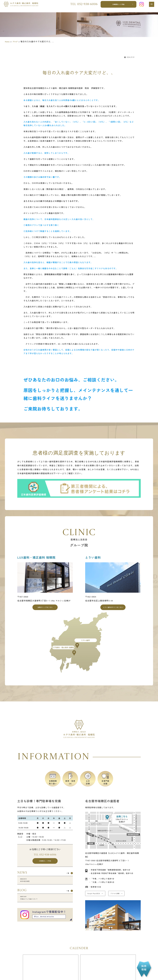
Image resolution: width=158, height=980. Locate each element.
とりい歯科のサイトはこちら (113, 608)
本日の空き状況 (45, 886)
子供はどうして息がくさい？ (45, 906)
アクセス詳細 (126, 897)
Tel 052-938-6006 (45, 857)
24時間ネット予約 (117, 6)
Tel (82, 6)
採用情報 (144, 968)
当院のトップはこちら (45, 608)
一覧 (65, 878)
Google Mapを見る (97, 897)
